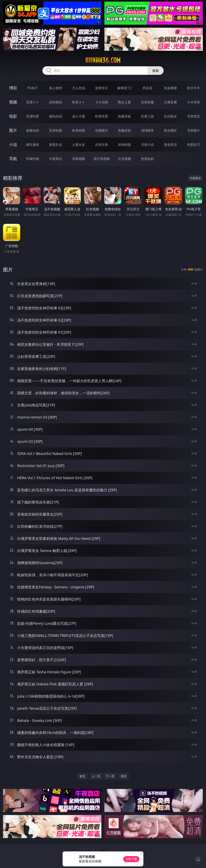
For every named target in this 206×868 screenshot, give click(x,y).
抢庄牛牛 (193, 88)
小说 (13, 144)
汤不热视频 (102, 159)
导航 (13, 159)
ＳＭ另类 (193, 102)
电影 (13, 116)
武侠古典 (102, 145)
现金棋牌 (170, 88)
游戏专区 (102, 88)
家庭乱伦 (56, 145)
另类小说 (147, 145)
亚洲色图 (56, 130)
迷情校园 (124, 145)
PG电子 (33, 88)
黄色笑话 (170, 145)
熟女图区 (170, 130)
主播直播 (170, 102)
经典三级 (147, 116)
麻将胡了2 (125, 88)
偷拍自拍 (56, 116)
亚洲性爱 (33, 116)
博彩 (13, 88)
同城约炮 (33, 159)
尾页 (124, 776)
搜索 (156, 71)
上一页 (96, 776)
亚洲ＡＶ (33, 102)
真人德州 (56, 88)
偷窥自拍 (33, 130)
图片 (13, 130)
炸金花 (147, 88)
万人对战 (79, 88)
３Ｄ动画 (102, 102)
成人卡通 (79, 116)
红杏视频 (124, 159)
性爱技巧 (193, 145)
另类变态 (193, 116)
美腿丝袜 (124, 130)
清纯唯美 (147, 130)
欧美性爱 (102, 116)
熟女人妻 (124, 102)
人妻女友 (79, 145)
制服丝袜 (124, 116)
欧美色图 (79, 130)
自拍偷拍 (56, 102)
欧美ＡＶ (79, 102)
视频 (13, 102)
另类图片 (193, 130)
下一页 (110, 776)
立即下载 (131, 859)
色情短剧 (147, 159)
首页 (82, 776)
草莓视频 (79, 159)
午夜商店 (56, 159)
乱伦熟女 (170, 116)
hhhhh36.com (103, 60)
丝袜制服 (147, 102)
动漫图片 (102, 130)
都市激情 (33, 145)
